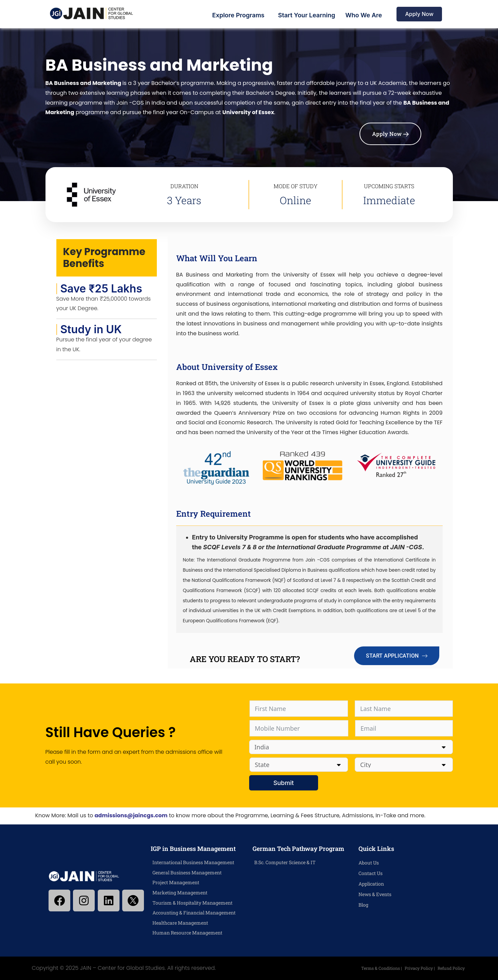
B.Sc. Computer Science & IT (285, 862)
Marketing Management (180, 893)
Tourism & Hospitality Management (192, 903)
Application (371, 884)
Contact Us (371, 873)
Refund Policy (450, 968)
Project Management (176, 882)
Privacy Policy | (417, 968)
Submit (279, 783)
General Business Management (187, 872)
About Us (369, 863)
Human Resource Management (187, 933)
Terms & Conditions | (377, 968)
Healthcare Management (180, 923)
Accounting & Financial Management (194, 913)
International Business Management (193, 862)
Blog (363, 905)
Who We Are (364, 15)
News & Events (375, 894)
